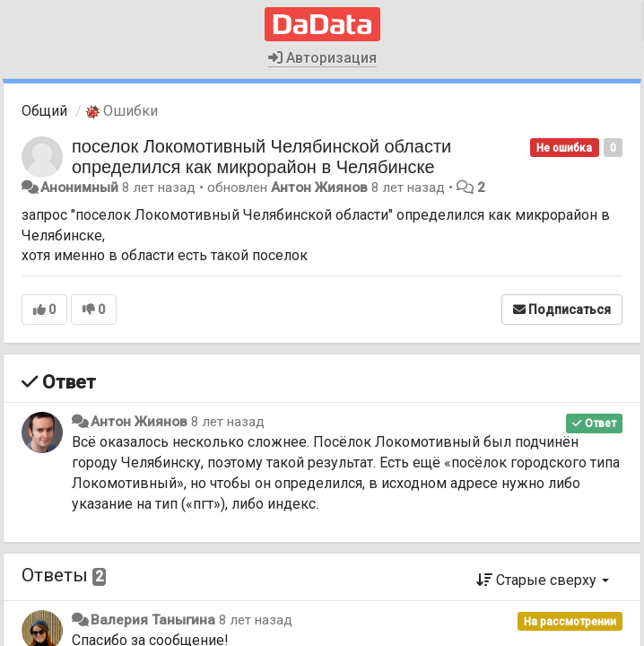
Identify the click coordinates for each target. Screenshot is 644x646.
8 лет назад (228, 422)
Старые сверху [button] (543, 580)
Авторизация (322, 58)
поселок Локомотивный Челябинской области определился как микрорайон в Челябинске (261, 157)
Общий (44, 111)
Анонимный (79, 188)
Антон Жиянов (319, 188)
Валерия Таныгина (153, 620)
